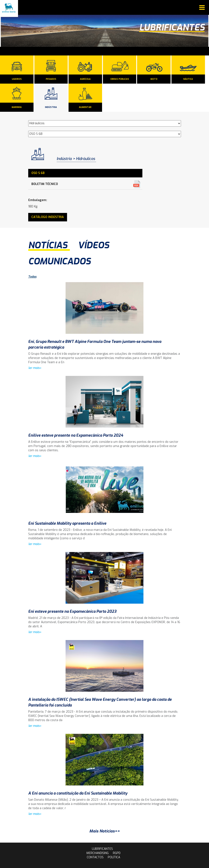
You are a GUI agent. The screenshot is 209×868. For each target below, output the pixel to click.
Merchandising (97, 853)
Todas (32, 277)
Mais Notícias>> (105, 831)
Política (114, 857)
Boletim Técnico (45, 184)
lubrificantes (102, 849)
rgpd (117, 853)
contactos (95, 857)
